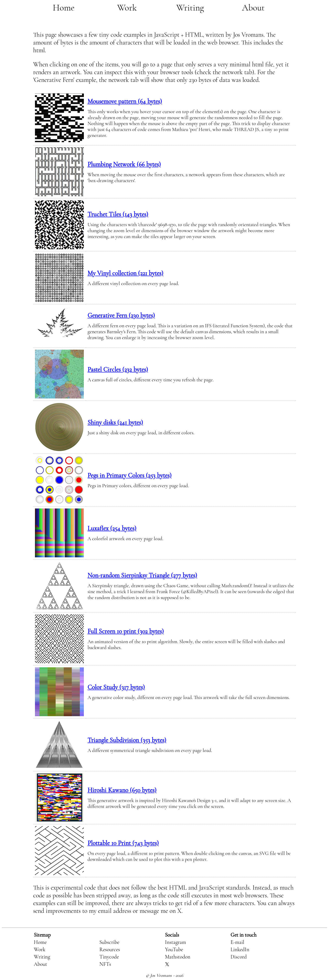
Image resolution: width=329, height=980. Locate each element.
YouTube (174, 950)
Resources (110, 950)
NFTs (105, 964)
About (253, 8)
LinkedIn (240, 950)
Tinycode (109, 957)
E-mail (237, 942)
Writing (190, 8)
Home (64, 8)
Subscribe (109, 942)
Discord (239, 957)
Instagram (175, 942)
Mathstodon (178, 957)
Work (127, 8)
